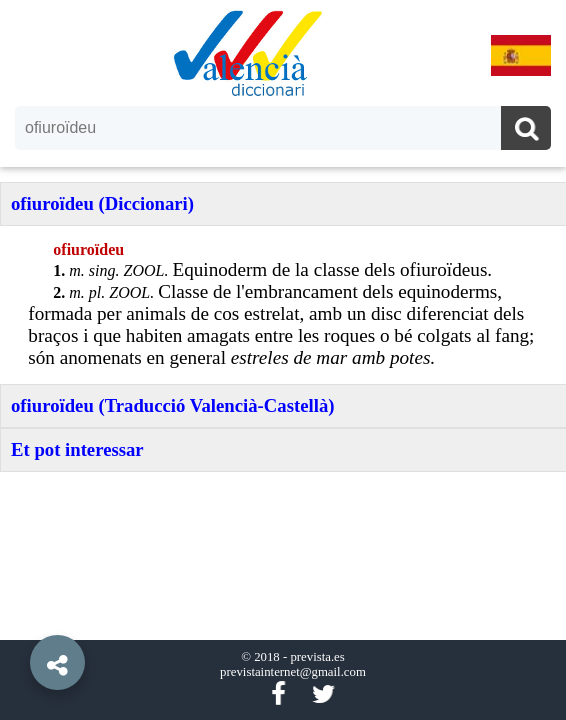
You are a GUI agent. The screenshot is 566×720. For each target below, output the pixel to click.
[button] (20, 617)
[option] (283, 360)
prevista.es (317, 657)
